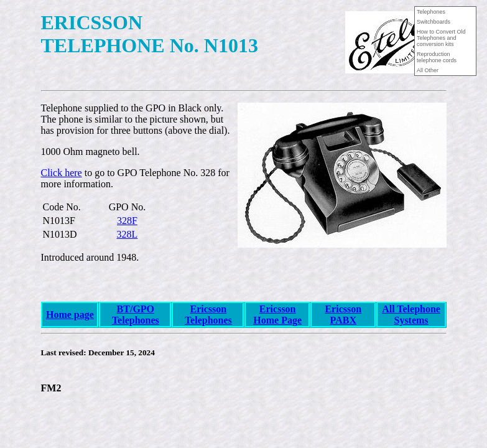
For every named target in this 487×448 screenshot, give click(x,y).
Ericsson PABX (343, 315)
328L (128, 234)
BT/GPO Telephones (136, 315)
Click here (62, 173)
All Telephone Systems (411, 315)
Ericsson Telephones (208, 315)
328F (127, 221)
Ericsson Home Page (277, 315)
